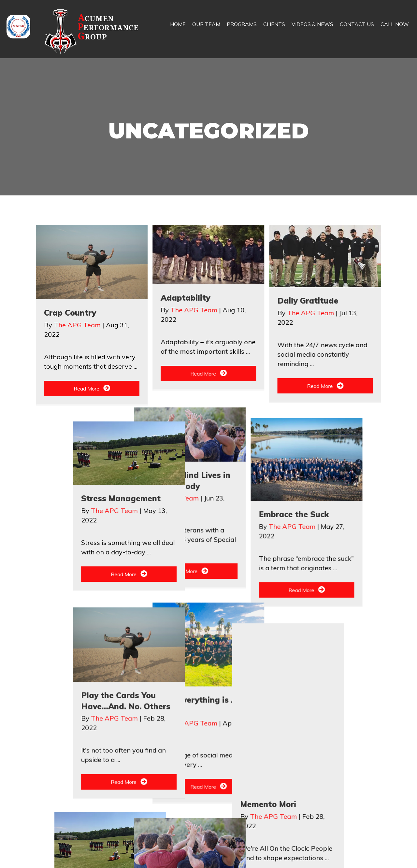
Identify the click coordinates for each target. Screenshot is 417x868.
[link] (178, 29)
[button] (92, 388)
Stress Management (317, 537)
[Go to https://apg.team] (96, 31)
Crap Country (70, 313)
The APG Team (78, 325)
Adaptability (185, 298)
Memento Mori (84, 813)
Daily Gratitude (308, 301)
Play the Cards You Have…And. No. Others (324, 808)
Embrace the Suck (196, 548)
